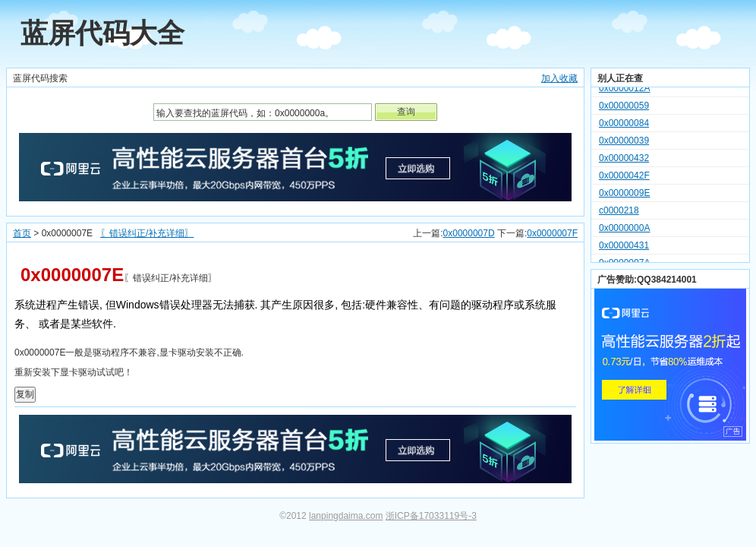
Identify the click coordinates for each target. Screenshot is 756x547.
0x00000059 (624, 108)
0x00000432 (624, 160)
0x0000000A (624, 230)
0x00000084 (624, 125)
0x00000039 (624, 143)
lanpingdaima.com (346, 516)
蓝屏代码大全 (102, 33)
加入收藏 (559, 78)
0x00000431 (624, 248)
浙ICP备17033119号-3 (431, 516)
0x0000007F (552, 233)
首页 (22, 233)
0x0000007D (469, 233)
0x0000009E (624, 195)
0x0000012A (624, 90)
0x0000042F (624, 178)
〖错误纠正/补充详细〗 (147, 233)
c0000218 (619, 213)
